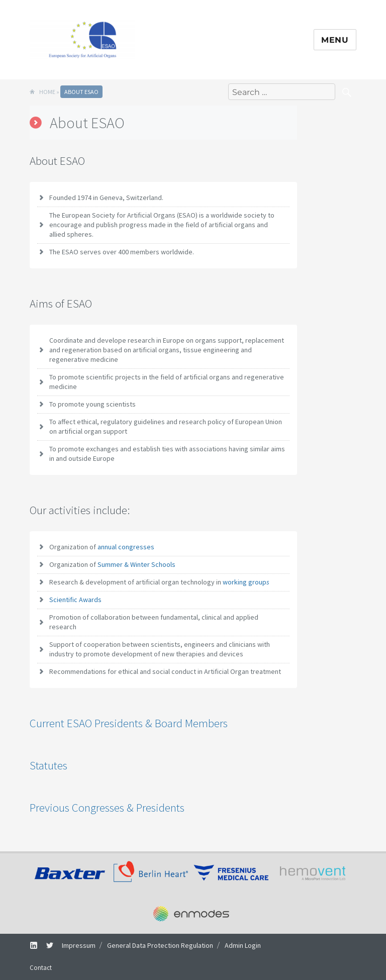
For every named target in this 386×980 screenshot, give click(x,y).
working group (246, 582)
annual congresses (126, 547)
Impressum (79, 945)
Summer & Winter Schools (136, 564)
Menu (335, 40)
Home (47, 92)
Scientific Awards (75, 600)
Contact (41, 968)
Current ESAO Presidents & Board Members (129, 723)
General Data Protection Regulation (160, 945)
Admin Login (243, 945)
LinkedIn (30, 945)
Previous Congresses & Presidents (107, 807)
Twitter (46, 945)
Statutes (49, 765)
